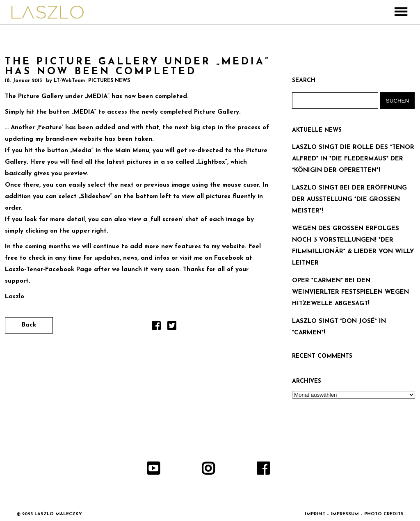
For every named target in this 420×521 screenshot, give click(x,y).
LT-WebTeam (69, 81)
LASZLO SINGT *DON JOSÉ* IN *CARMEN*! (339, 327)
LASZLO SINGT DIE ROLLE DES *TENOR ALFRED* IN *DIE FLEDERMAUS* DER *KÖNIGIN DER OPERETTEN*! (353, 159)
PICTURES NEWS (109, 81)
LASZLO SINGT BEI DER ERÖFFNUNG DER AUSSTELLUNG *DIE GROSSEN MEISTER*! (349, 200)
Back (29, 325)
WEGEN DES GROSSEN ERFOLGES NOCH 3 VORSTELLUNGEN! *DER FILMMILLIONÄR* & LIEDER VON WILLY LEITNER (353, 246)
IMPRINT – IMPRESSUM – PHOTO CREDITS (354, 514)
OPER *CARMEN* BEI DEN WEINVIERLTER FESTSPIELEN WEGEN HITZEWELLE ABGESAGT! (350, 292)
